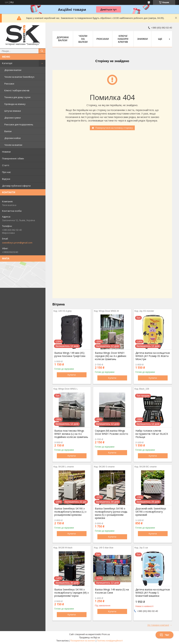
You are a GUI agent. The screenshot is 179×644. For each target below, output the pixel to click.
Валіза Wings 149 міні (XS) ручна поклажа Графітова (70, 354)
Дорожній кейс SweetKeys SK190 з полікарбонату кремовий (151, 512)
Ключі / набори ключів (17, 90)
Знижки (142, 39)
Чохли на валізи (13, 145)
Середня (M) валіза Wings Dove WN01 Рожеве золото (112, 432)
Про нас (6, 172)
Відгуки (6, 179)
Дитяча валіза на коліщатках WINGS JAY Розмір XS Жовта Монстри (153, 356)
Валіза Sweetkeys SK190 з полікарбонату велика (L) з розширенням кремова (70, 512)
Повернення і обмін (13, 158)
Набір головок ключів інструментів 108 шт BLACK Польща (152, 434)
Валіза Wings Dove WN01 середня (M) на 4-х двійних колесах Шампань (111, 356)
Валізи (8, 131)
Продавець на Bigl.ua (89, 638)
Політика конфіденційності (110, 641)
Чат (164, 635)
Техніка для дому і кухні (17, 97)
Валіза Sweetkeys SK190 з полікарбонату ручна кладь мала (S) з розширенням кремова (111, 513)
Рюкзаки (9, 84)
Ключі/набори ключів (123, 39)
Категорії (7, 63)
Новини (6, 152)
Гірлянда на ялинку (15, 104)
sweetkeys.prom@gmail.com (17, 243)
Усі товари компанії (158, 625)
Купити (72, 375)
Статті (6, 165)
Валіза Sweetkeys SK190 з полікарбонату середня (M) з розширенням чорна (71, 593)
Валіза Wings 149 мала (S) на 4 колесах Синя (112, 591)
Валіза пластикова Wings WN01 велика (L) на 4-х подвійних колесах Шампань (71, 434)
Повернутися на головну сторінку (114, 128)
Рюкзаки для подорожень (19, 124)
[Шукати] (42, 51)
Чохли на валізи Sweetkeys (19, 77)
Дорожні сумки (12, 118)
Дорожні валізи (13, 70)
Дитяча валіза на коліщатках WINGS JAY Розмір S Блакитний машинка (153, 593)
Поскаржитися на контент (83, 641)
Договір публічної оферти (16, 186)
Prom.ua (106, 634)
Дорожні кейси (12, 138)
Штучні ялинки (13, 111)
